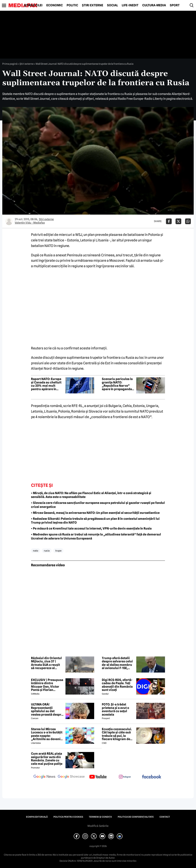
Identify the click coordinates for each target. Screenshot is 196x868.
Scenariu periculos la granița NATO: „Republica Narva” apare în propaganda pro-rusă (117, 384)
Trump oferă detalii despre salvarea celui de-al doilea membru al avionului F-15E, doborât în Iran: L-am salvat (117, 663)
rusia (47, 551)
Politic (72, 5)
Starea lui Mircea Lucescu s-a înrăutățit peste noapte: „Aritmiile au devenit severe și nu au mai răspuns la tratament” (47, 734)
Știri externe (93, 5)
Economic (55, 5)
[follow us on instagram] (125, 777)
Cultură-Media (154, 5)
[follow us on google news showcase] (71, 777)
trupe (58, 551)
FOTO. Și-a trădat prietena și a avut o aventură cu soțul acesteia (115, 709)
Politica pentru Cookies (68, 817)
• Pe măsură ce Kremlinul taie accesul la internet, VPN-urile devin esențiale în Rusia (91, 528)
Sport (175, 5)
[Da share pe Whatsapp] (188, 221)
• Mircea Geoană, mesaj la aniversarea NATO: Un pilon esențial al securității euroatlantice (95, 513)
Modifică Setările (98, 826)
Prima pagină (10, 64)
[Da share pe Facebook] (169, 221)
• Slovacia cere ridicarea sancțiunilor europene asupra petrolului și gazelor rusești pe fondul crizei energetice (98, 505)
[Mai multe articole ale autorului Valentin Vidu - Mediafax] (9, 221)
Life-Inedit (130, 5)
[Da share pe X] (178, 221)
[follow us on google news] (44, 777)
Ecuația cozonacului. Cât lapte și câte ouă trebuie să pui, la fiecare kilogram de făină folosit (117, 734)
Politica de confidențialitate (136, 817)
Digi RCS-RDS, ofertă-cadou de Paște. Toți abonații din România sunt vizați (117, 685)
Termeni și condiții (100, 817)
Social (112, 5)
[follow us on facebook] (152, 777)
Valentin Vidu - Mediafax (30, 223)
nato (36, 551)
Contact (165, 817)
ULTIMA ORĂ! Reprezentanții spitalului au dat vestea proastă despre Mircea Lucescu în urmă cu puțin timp (47, 709)
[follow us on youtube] (98, 777)
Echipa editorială (37, 817)
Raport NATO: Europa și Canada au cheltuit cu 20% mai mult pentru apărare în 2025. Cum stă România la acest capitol (46, 384)
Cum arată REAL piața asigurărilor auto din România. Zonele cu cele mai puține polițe (47, 759)
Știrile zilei (33, 5)
